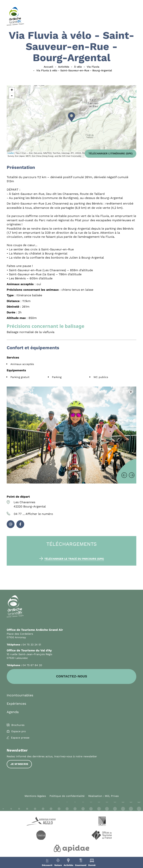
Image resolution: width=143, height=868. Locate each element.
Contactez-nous (72, 677)
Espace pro (19, 731)
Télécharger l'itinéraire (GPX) (111, 153)
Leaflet (11, 153)
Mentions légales (35, 796)
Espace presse (20, 738)
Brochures (18, 725)
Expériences (16, 704)
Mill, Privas (112, 796)
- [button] (12, 96)
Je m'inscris (19, 764)
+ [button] (12, 90)
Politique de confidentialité (67, 796)
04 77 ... (33, 514)
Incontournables (20, 695)
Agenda (13, 712)
